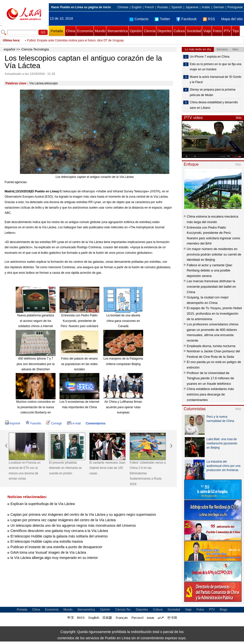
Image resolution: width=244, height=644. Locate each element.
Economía (85, 31)
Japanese (192, 7)
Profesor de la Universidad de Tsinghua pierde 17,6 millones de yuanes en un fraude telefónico (210, 378)
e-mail (74, 423)
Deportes (164, 31)
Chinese (123, 7)
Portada (57, 31)
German (219, 7)
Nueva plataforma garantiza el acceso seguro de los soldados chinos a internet (35, 321)
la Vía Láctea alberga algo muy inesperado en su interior (54, 558)
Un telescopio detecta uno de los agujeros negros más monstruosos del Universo (73, 525)
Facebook (186, 19)
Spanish (177, 7)
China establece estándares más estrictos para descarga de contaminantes (210, 394)
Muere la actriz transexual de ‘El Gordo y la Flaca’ (215, 80)
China (71, 31)
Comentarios (95, 423)
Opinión (136, 31)
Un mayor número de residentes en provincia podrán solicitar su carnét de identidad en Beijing (214, 254)
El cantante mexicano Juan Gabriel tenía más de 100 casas (107, 468)
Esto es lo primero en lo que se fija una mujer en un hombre (215, 67)
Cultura (179, 31)
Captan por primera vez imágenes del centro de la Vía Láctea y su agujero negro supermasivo (83, 515)
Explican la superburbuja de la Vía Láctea (43, 504)
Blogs (224, 610)
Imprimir (13, 423)
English (137, 7)
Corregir (54, 423)
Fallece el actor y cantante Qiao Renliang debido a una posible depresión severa (210, 270)
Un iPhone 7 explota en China (210, 57)
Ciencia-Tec (123, 610)
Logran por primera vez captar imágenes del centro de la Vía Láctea (63, 520)
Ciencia (150, 31)
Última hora (11, 40)
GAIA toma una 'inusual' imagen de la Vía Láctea (48, 552)
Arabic (206, 7)
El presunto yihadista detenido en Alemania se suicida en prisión (65, 468)
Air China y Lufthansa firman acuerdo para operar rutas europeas (123, 407)
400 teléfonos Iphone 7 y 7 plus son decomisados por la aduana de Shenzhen (36, 364)
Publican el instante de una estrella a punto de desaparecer (56, 547)
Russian (163, 7)
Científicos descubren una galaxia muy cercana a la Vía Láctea (59, 531)
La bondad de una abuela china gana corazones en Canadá (123, 321)
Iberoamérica (118, 31)
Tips (236, 31)
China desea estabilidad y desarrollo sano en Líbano (214, 105)
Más (239, 118)
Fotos (217, 31)
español (9, 49)
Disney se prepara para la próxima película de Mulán (213, 92)
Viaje (207, 31)
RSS (209, 19)
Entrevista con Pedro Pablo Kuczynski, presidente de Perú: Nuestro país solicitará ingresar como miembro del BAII (80, 326)
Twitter (162, 19)
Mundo (100, 31)
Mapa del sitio (232, 19)
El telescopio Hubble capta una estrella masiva (47, 541)
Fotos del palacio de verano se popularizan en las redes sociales (79, 364)
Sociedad (194, 31)
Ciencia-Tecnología (35, 49)
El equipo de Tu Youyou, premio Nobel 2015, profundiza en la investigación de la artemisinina (214, 313)
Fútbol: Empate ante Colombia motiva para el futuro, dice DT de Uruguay (75, 40)
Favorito (33, 423)
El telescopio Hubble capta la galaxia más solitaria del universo (59, 536)
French (149, 7)
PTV (227, 31)
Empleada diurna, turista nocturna (211, 346)
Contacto (139, 19)
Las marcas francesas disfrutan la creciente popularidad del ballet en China (211, 286)
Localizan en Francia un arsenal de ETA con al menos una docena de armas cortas (25, 471)
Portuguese (235, 7)
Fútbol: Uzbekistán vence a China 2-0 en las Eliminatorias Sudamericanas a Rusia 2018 (148, 473)
